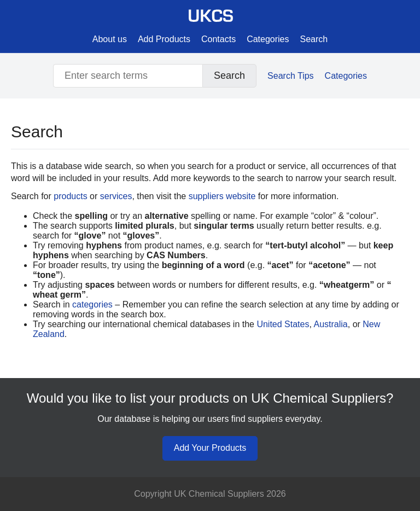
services (116, 196)
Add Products (164, 39)
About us (110, 39)
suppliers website (222, 196)
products (70, 196)
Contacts (218, 39)
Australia (330, 324)
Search (314, 39)
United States (283, 324)
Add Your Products (210, 448)
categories (92, 304)
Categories (268, 39)
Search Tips (290, 76)
